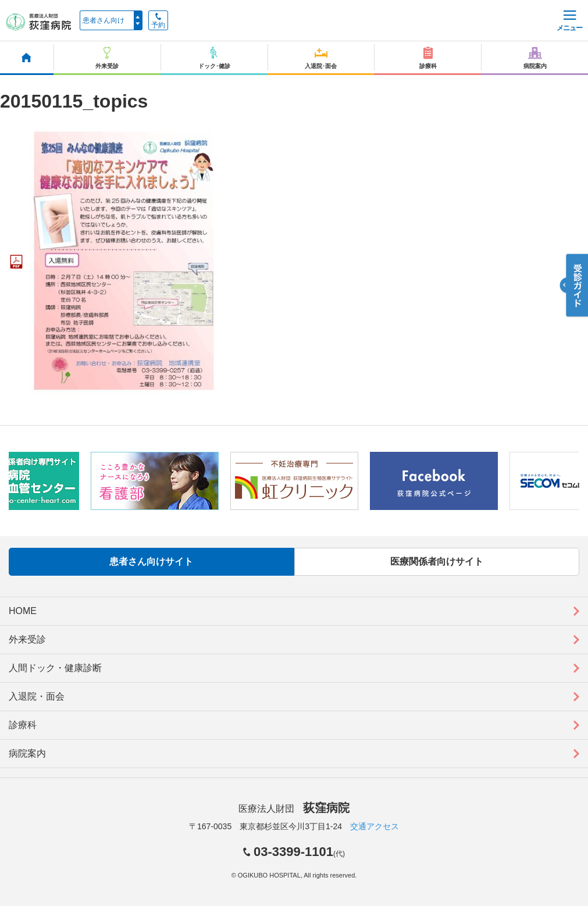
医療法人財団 (294, 809)
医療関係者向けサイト (437, 561)
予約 (158, 21)
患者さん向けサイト (151, 561)
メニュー (569, 21)
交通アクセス (375, 826)
